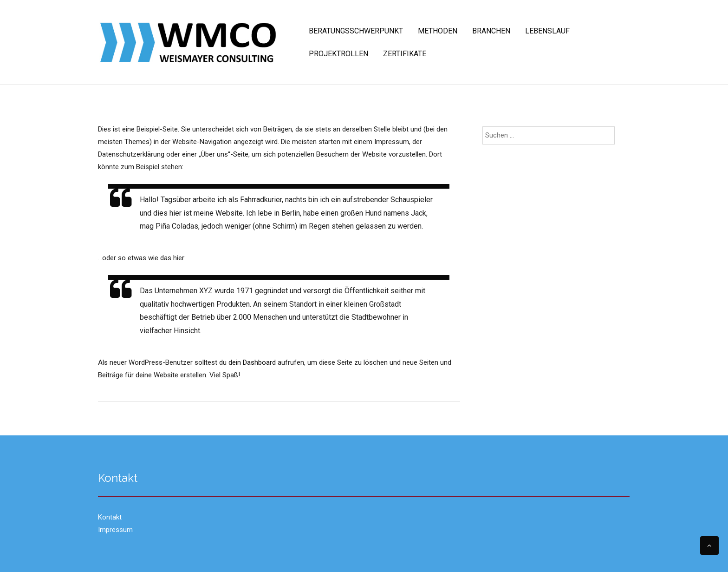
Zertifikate (405, 54)
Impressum (115, 530)
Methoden (438, 31)
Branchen (491, 31)
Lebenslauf (547, 31)
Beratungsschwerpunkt (356, 31)
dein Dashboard (252, 362)
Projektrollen (338, 54)
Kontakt (110, 517)
